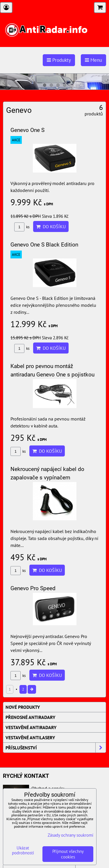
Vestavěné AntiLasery (30, 737)
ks (22, 227)
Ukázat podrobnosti (23, 850)
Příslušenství (56, 748)
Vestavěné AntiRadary (31, 727)
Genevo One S (27, 130)
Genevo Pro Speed (33, 588)
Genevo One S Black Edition (44, 245)
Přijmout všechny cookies (68, 854)
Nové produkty (23, 707)
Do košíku (51, 226)
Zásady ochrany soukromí (70, 835)
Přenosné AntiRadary (30, 717)
